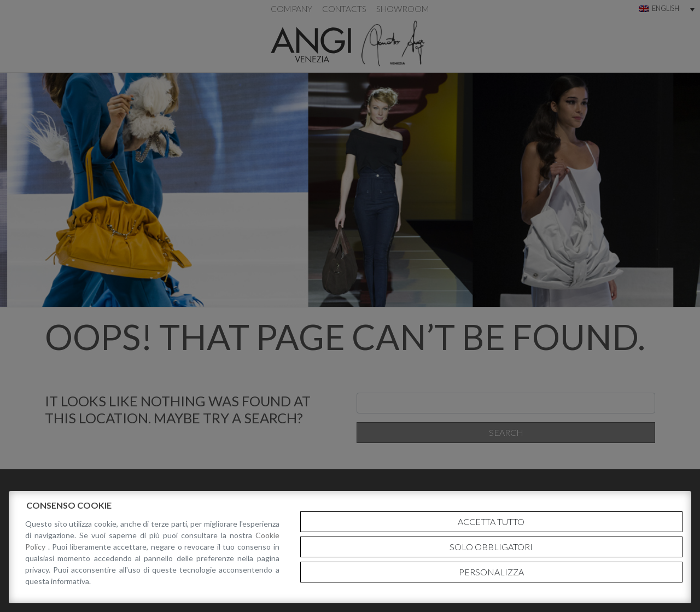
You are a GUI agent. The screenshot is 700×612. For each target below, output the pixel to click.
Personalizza (491, 572)
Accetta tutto (491, 521)
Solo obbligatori (491, 547)
